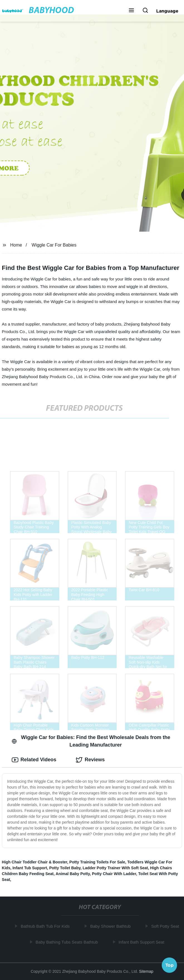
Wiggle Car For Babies (54, 245)
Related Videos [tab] (34, 760)
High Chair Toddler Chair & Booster (35, 862)
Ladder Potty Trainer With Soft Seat (115, 868)
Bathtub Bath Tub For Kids (46, 926)
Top (170, 965)
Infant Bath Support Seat (142, 942)
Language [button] (167, 11)
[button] (131, 11)
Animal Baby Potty (73, 874)
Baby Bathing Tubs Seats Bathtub (67, 942)
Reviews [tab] (90, 760)
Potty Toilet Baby (65, 868)
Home (16, 245)
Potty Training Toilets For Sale (97, 862)
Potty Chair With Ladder (114, 874)
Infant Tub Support (30, 868)
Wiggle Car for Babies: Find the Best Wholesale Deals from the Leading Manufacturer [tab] (91, 741)
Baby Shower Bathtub (111, 926)
